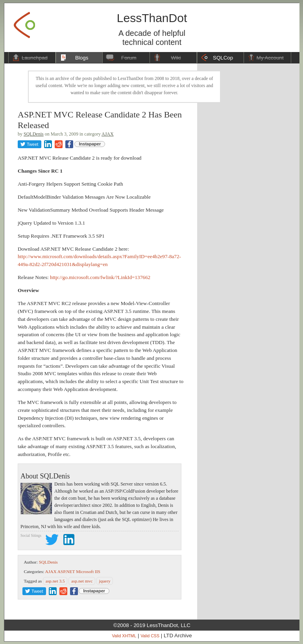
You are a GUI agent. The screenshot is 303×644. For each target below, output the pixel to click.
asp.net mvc (82, 581)
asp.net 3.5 (55, 581)
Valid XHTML (124, 636)
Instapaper (90, 144)
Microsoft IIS (88, 571)
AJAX (108, 134)
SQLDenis (34, 134)
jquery (105, 581)
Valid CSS (150, 636)
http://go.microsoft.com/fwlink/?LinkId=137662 (100, 277)
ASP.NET (66, 571)
